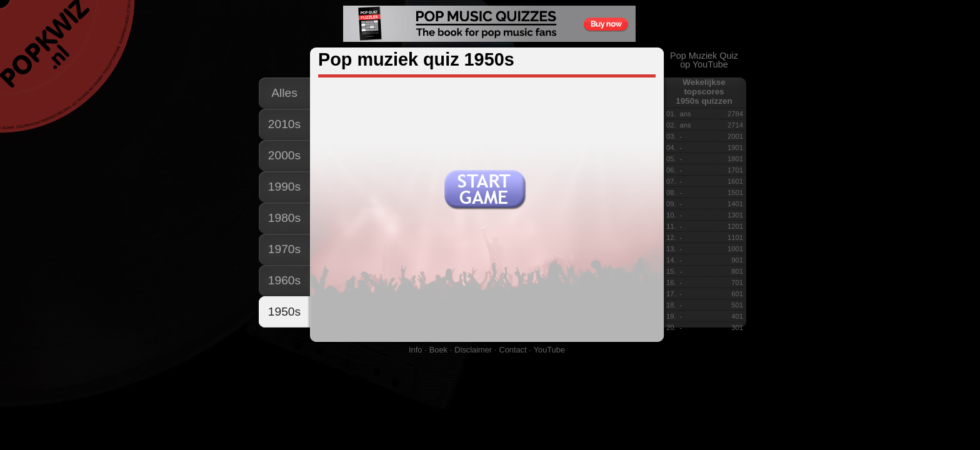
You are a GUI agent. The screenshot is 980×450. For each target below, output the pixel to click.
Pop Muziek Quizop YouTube (704, 60)
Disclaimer (473, 350)
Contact (512, 350)
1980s (284, 218)
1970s (284, 249)
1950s (284, 312)
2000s (284, 155)
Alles (284, 93)
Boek (438, 350)
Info (415, 350)
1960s (284, 280)
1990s (284, 187)
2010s (284, 124)
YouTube (549, 350)
